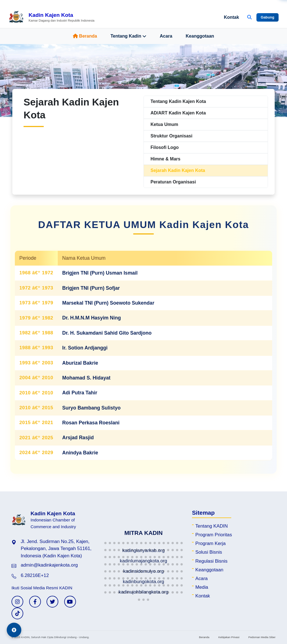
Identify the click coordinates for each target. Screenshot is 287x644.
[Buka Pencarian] (249, 17)
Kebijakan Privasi (229, 637)
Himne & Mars (166, 159)
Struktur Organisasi (171, 136)
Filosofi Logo (165, 147)
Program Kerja (210, 543)
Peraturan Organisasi (173, 182)
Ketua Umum (164, 124)
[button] (105, 543)
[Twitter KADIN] (52, 602)
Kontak (232, 17)
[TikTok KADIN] (17, 613)
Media (202, 587)
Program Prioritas (214, 535)
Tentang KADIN (212, 526)
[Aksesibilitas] (14, 630)
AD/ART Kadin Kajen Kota (178, 113)
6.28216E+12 (35, 575)
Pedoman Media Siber (262, 637)
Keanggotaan (200, 36)
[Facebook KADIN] (35, 602)
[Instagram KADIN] (17, 602)
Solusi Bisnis (209, 552)
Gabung (267, 17)
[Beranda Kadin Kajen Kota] (51, 17)
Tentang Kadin (128, 36)
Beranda (85, 36)
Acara (166, 36)
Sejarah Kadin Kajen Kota (178, 170)
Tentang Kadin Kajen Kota (178, 101)
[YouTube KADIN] (70, 602)
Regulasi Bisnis (211, 561)
